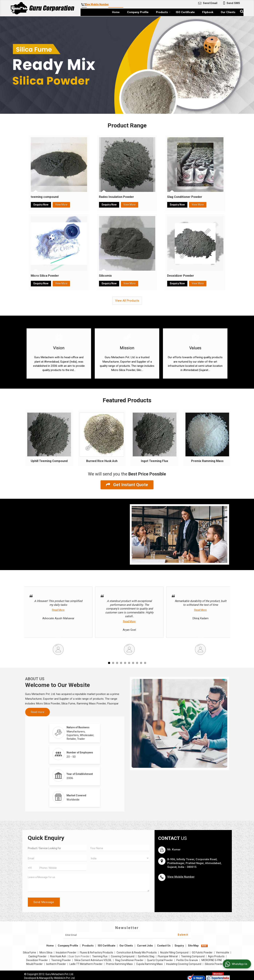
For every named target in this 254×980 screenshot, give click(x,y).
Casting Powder (37, 956)
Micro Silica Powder (45, 276)
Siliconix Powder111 (216, 964)
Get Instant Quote (127, 485)
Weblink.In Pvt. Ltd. (65, 978)
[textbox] (57, 848)
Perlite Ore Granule (187, 960)
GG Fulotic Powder (202, 953)
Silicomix (105, 276)
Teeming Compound (193, 956)
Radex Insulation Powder (116, 197)
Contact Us (164, 946)
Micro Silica (46, 953)
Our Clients (228, 12)
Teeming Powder (61, 960)
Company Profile (138, 12)
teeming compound (45, 197)
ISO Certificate (185, 12)
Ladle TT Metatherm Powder (86, 964)
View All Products (127, 301)
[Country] (120, 858)
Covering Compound (123, 956)
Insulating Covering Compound (184, 964)
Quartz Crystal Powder (160, 960)
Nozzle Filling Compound (174, 953)
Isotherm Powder (56, 964)
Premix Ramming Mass (207, 461)
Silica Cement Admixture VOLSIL (93, 960)
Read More (58, 610)
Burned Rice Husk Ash (102, 461)
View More (61, 205)
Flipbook (208, 12)
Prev (29, 438)
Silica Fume (29, 953)
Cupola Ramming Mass (149, 964)
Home (116, 12)
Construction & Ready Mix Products (137, 953)
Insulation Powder (66, 953)
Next (225, 438)
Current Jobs (145, 946)
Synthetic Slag (146, 956)
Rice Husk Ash (58, 956)
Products (163, 12)
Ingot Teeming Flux (155, 461)
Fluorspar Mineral (168, 956)
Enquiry (179, 946)
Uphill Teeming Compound (49, 461)
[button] (97, 4)
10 (145, 663)
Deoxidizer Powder (181, 276)
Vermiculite (223, 953)
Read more (38, 712)
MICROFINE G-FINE (212, 960)
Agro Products (216, 956)
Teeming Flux (100, 956)
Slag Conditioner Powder (185, 197)
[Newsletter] (127, 935)
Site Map (193, 946)
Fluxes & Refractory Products (96, 953)
